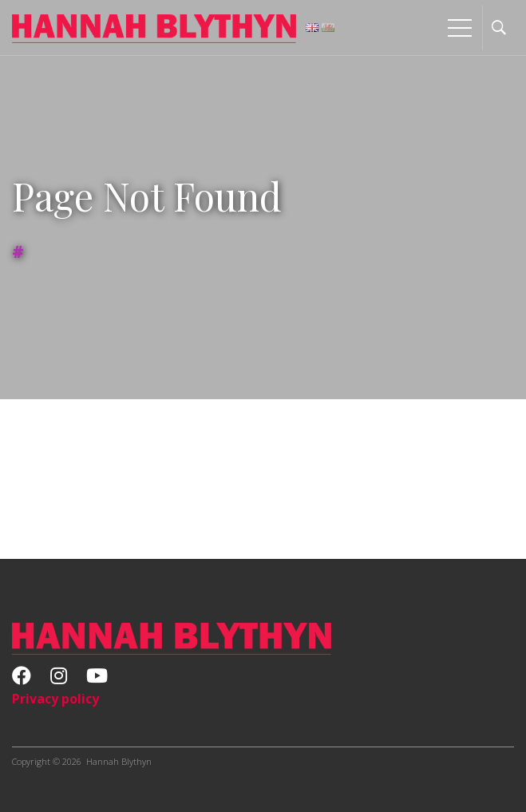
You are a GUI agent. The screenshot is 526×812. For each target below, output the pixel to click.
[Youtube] (97, 678)
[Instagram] (59, 678)
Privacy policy (55, 699)
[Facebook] (22, 678)
